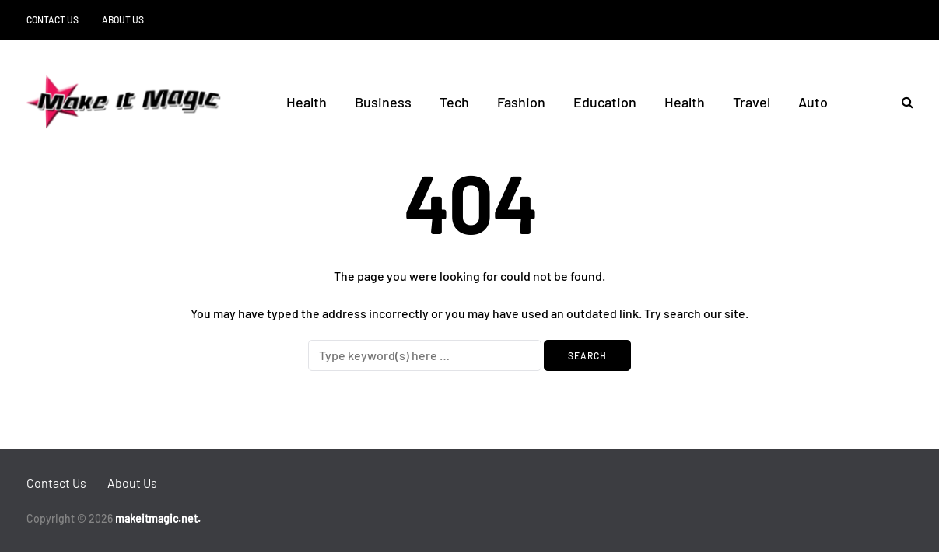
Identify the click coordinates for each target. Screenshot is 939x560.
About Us (123, 19)
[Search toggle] (902, 101)
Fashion (521, 102)
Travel (752, 102)
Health (307, 102)
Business (383, 102)
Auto (813, 102)
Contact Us (53, 19)
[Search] (425, 355)
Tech (454, 102)
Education (605, 102)
